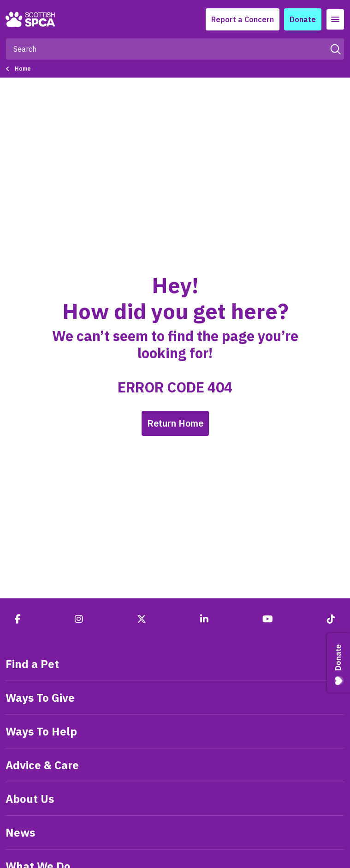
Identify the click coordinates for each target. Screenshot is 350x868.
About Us (30, 799)
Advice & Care (42, 765)
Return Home (175, 423)
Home (23, 69)
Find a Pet (32, 664)
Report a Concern (243, 19)
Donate (303, 19)
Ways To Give (40, 698)
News (20, 832)
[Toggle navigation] (335, 19)
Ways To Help (41, 731)
